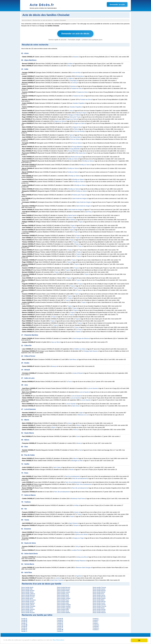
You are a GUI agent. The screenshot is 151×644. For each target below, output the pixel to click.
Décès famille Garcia (99, 595)
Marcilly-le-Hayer (81, 112)
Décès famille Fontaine (64, 604)
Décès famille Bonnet (99, 597)
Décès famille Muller (63, 601)
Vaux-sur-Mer (55, 342)
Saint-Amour (76, 406)
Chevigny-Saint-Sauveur (90, 351)
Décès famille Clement (28, 609)
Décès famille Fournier (28, 597)
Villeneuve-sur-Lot (83, 414)
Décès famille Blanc (99, 600)
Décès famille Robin (63, 609)
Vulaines (78, 331)
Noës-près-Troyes (75, 117)
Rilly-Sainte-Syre (81, 153)
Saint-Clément (73, 523)
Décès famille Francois (99, 606)
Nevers (79, 443)
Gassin (76, 512)
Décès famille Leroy (63, 593)
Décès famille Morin (27, 611)
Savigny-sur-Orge (78, 538)
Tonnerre (76, 525)
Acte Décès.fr (42, 5)
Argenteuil (79, 576)
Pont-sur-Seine (75, 139)
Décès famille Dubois (99, 589)
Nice (69, 65)
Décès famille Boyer (99, 608)
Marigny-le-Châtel (74, 115)
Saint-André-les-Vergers (80, 198)
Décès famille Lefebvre (28, 593)
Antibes (70, 63)
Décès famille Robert (63, 590)
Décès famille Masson (99, 612)
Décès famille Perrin (27, 608)
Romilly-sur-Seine (72, 159)
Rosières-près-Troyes (79, 194)
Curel (78, 436)
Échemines (73, 86)
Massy (77, 532)
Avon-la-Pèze (77, 72)
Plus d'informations (75, 640)
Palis (76, 129)
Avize (69, 423)
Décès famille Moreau (99, 590)
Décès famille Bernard (64, 587)
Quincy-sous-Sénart (82, 534)
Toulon (79, 514)
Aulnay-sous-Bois (82, 557)
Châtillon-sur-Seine (80, 349)
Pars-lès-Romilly (79, 131)
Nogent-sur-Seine (71, 119)
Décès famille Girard (63, 597)
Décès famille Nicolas (99, 609)
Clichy (77, 546)
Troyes (81, 221)
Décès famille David (63, 595)
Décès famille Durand (63, 589)
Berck (75, 458)
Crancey (75, 82)
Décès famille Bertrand (28, 595)
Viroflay (76, 505)
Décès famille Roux (98, 593)
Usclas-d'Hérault (78, 373)
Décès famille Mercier (99, 601)
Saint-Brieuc (73, 359)
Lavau (71, 110)
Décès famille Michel (99, 592)
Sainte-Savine (72, 215)
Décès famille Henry (63, 611)
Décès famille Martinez (28, 603)
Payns (71, 135)
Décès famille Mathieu (64, 612)
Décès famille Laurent (63, 592)
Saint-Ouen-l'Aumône (57, 580)
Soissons (76, 56)
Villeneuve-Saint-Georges (83, 567)
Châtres (71, 78)
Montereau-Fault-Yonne (78, 498)
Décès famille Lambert (64, 598)
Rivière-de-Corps (76, 156)
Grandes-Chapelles (78, 103)
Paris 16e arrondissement (79, 488)
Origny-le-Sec (77, 127)
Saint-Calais (57, 467)
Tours (70, 381)
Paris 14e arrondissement (84, 484)
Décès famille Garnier (99, 604)
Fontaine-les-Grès (76, 88)
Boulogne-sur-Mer (77, 460)
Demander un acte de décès (75, 33)
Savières (70, 217)
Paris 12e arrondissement (73, 482)
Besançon (54, 366)
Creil (80, 450)
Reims (78, 425)
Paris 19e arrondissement (62, 491)
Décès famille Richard (28, 590)
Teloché (71, 469)
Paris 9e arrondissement (72, 476)
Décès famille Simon (27, 592)
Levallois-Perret (76, 550)
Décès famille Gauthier (64, 606)
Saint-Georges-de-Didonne (81, 338)
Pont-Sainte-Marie (75, 137)
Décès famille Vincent (28, 601)
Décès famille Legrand (64, 608)
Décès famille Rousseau (28, 600)
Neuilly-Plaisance (80, 560)
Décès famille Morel (27, 598)
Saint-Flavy (88, 211)
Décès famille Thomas (99, 587)
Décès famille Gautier (99, 611)
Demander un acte (117, 4)
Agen (81, 412)
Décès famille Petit (27, 589)
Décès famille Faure (63, 600)
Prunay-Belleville (77, 146)
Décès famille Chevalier (28, 606)
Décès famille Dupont (99, 598)
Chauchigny (73, 80)
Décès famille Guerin (99, 603)
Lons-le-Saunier (93, 388)
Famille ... (25, 618)
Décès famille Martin (27, 587)
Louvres (58, 578)
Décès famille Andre (63, 603)
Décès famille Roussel (28, 612)
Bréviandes (80, 76)
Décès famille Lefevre (28, 604)
